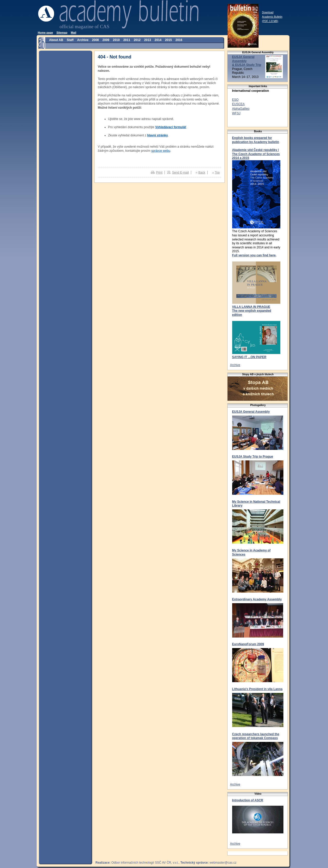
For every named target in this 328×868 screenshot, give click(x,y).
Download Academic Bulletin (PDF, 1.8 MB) (272, 17)
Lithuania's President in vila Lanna (257, 689)
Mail (73, 33)
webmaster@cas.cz (223, 863)
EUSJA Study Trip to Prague (253, 457)
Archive (83, 40)
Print (159, 173)
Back (202, 173)
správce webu (161, 151)
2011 (127, 40)
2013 (148, 40)
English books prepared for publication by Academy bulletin (256, 140)
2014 (158, 40)
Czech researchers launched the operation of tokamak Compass (256, 736)
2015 (168, 40)
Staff (70, 40)
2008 (95, 40)
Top (217, 173)
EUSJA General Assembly (251, 412)
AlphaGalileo (241, 109)
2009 (106, 40)
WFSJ (236, 113)
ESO (235, 100)
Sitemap (62, 33)
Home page (45, 33)
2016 (179, 40)
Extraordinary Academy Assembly (257, 599)
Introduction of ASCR (248, 800)
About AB (56, 40)
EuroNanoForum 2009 (248, 644)
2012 (137, 40)
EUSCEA (238, 104)
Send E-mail (180, 173)
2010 (116, 40)
